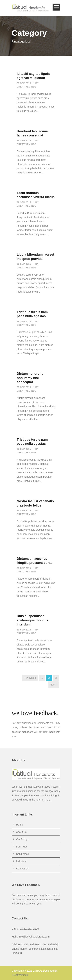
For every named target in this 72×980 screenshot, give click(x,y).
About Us (21, 832)
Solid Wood (23, 854)
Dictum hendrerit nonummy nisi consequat (30, 378)
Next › (53, 685)
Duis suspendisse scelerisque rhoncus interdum (32, 620)
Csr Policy (22, 839)
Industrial (21, 861)
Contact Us (22, 869)
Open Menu (56, 7)
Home (20, 825)
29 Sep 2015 (24, 83)
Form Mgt (22, 847)
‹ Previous (30, 678)
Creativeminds (20, 975)
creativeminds (27, 87)
